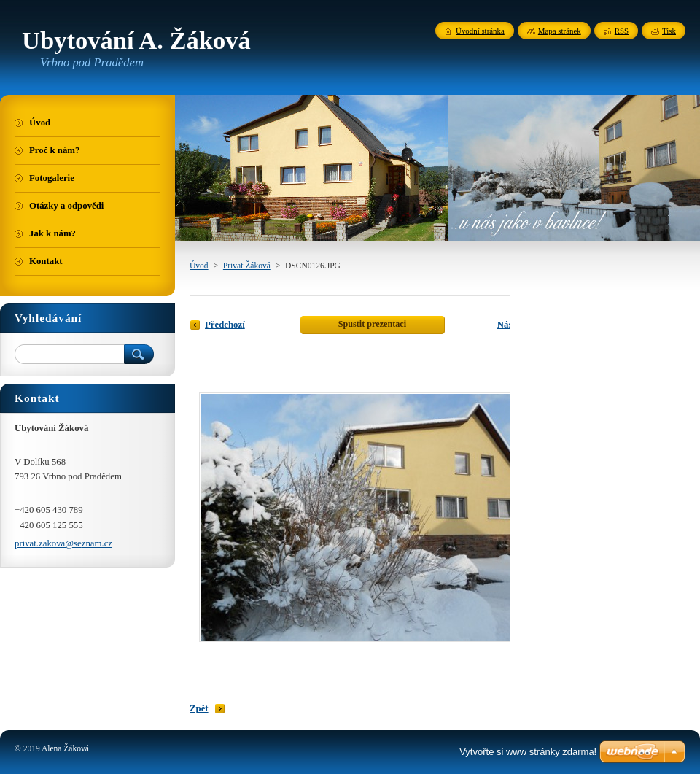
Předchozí (225, 325)
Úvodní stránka (480, 31)
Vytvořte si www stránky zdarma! (528, 752)
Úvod (199, 266)
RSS (622, 31)
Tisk (669, 31)
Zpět (199, 708)
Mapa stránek (560, 31)
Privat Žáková (247, 266)
